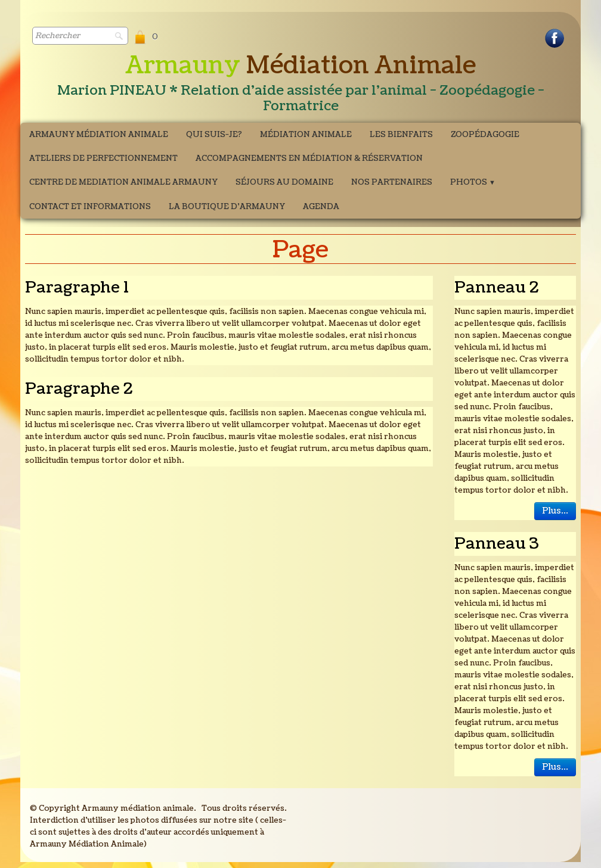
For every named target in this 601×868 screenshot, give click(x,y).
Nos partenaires (392, 182)
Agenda (321, 207)
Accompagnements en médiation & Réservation (309, 158)
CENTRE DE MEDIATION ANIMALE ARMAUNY (123, 182)
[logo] (300, 84)
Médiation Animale (306, 135)
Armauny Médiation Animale (99, 135)
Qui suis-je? (214, 135)
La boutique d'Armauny (227, 207)
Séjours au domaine (284, 182)
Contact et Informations (90, 207)
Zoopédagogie (485, 135)
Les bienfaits (401, 135)
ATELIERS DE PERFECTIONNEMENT (103, 158)
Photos (473, 182)
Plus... (555, 511)
